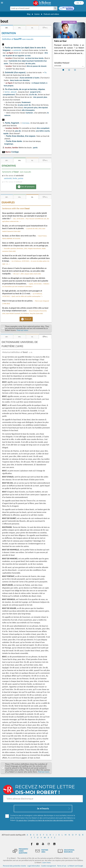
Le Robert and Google (75, 866)
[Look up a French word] (55, 8)
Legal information (34, 866)
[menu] (2, 3)
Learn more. (47, 863)
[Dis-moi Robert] (67, 9)
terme (7, 92)
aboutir (14, 92)
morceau (26, 123)
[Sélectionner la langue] (79, 3)
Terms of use (62, 866)
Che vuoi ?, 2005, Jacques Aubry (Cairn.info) (27, 274)
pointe (21, 178)
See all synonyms (28, 187)
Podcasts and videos (52, 14)
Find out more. (23, 330)
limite (15, 178)
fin (45, 72)
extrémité (17, 50)
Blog (28, 14)
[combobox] (32, 8)
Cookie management (49, 866)
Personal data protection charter (15, 866)
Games (37, 14)
